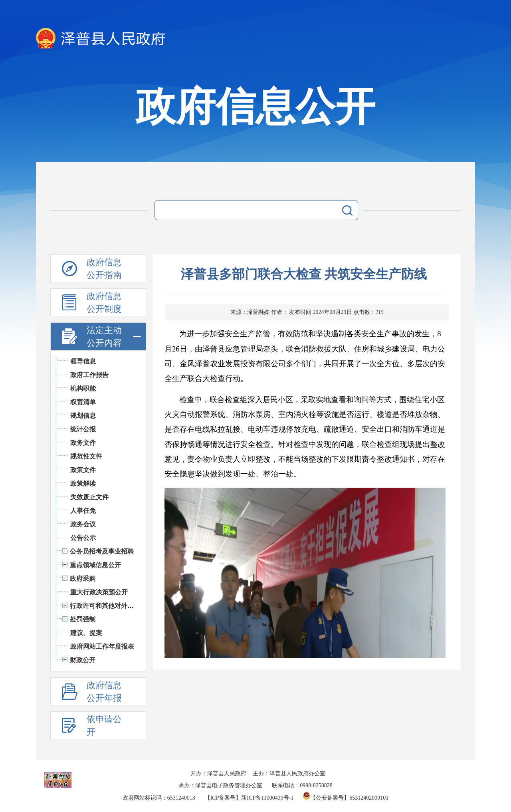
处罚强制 (83, 619)
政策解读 (83, 483)
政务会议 (83, 524)
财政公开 (83, 660)
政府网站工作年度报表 (102, 646)
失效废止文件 (89, 497)
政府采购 (83, 579)
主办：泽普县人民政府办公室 (289, 773)
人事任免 (83, 511)
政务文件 (83, 443)
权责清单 (83, 402)
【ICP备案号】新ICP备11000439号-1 (249, 798)
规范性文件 (86, 456)
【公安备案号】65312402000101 (346, 798)
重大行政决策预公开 (99, 592)
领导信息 (83, 361)
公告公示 (83, 538)
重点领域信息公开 (95, 565)
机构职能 (83, 388)
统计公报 (83, 429)
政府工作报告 (89, 375)
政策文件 (83, 470)
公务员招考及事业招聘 (102, 551)
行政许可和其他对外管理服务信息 (118, 606)
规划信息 (83, 416)
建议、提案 (86, 633)
